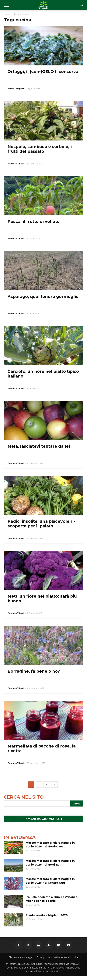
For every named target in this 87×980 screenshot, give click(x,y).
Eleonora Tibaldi (16, 164)
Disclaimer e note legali (21, 957)
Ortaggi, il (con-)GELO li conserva (43, 72)
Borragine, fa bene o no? (34, 671)
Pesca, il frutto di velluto (34, 221)
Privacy (40, 957)
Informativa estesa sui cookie (63, 957)
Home (7, 14)
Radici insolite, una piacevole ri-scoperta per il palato (41, 524)
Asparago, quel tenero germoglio (43, 297)
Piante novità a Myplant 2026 (47, 915)
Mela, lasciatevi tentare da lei (39, 446)
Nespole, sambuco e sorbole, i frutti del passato (40, 149)
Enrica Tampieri (16, 89)
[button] (82, 5)
